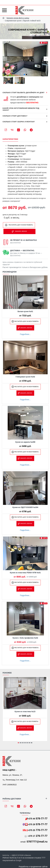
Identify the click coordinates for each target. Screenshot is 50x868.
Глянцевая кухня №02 (25, 377)
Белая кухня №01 (25, 311)
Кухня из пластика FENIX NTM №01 (25, 573)
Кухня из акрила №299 (25, 442)
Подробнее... (25, 334)
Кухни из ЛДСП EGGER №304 (25, 507)
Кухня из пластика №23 (25, 712)
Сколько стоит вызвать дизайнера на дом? (23, 93)
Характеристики (10, 139)
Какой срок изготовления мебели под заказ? (21, 109)
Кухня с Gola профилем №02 (25, 638)
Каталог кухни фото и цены (18, 18)
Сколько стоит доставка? (15, 116)
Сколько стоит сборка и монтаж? (19, 122)
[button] (5, 59)
